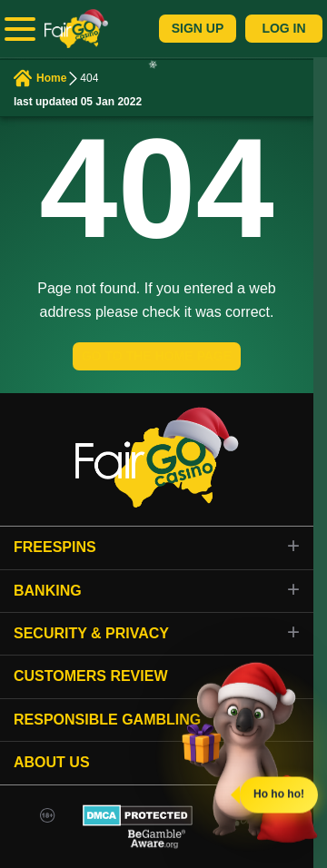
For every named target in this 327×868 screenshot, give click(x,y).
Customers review (91, 676)
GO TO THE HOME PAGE (157, 356)
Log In (283, 28)
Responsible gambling (107, 720)
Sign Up (198, 28)
